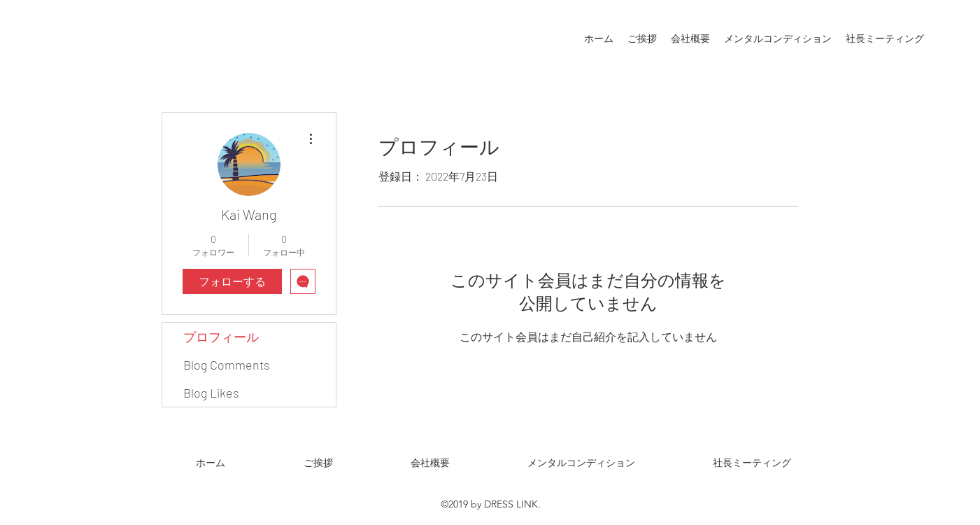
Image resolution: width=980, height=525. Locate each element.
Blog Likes (211, 393)
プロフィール (221, 337)
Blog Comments (227, 365)
